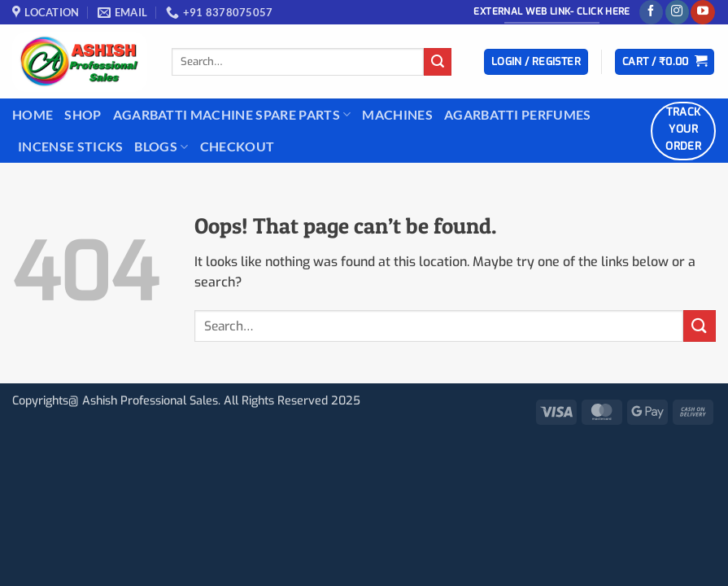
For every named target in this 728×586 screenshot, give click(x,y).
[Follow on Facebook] (651, 12)
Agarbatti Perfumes (518, 114)
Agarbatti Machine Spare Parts (232, 115)
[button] (536, 62)
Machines (397, 114)
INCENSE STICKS (70, 146)
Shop (83, 114)
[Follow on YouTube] (702, 12)
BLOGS (161, 146)
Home (33, 114)
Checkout (238, 146)
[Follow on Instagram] (677, 12)
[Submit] (438, 62)
